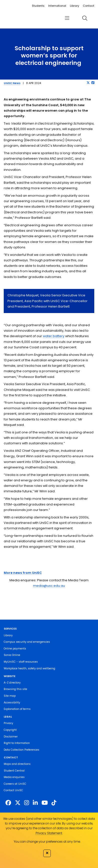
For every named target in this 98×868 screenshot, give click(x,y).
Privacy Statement (49, 833)
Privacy (8, 723)
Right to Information (17, 743)
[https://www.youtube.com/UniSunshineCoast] (45, 803)
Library (74, 6)
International (57, 6)
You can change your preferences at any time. (47, 842)
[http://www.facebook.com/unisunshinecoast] (8, 803)
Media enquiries (14, 777)
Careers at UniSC (15, 784)
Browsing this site (15, 689)
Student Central (14, 771)
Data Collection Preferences (22, 750)
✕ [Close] (47, 853)
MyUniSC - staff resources (21, 662)
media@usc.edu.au (49, 586)
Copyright (10, 730)
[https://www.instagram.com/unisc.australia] (27, 803)
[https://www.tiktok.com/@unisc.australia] (54, 803)
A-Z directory (12, 683)
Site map (10, 696)
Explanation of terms (17, 709)
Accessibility (12, 703)
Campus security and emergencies (27, 642)
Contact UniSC (13, 790)
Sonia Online (12, 655)
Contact (89, 6)
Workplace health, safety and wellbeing (29, 668)
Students (38, 6)
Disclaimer (11, 737)
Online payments (15, 649)
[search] (85, 18)
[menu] (67, 18)
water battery (54, 336)
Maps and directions (17, 764)
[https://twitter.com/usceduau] (18, 803)
